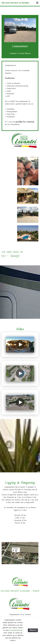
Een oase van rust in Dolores (15, 3)
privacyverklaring (16, 630)
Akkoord (33, 630)
